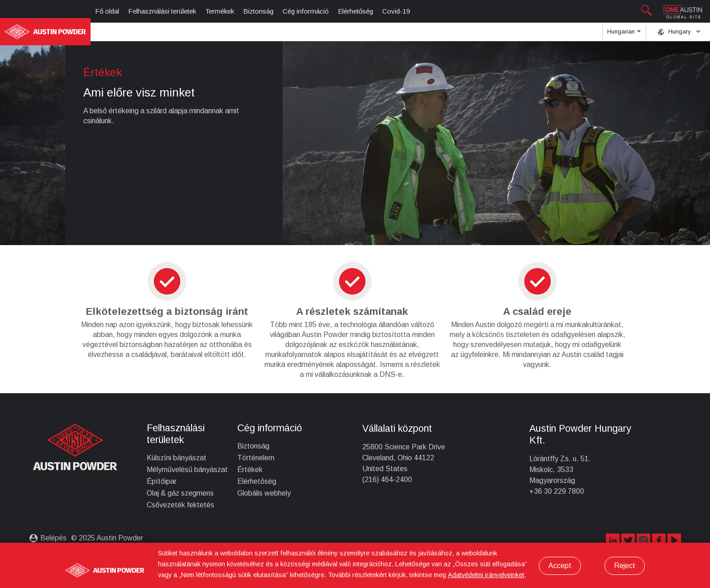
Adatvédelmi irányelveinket (486, 575)
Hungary (679, 32)
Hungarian (624, 34)
